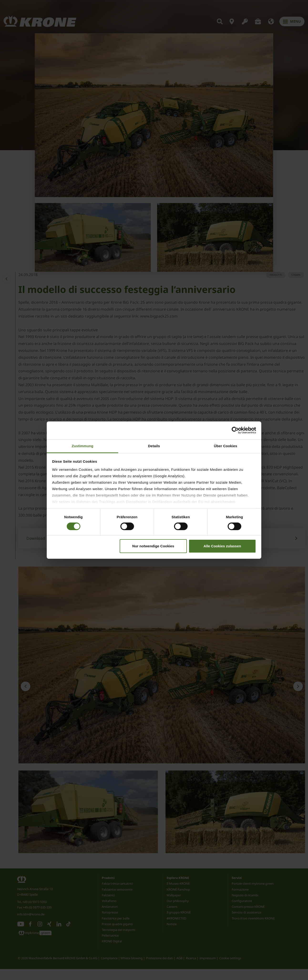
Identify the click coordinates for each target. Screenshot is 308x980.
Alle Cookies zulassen (222, 546)
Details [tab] (154, 446)
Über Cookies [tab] (226, 446)
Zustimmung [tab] (83, 446)
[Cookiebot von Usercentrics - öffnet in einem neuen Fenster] (235, 430)
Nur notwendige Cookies (153, 546)
